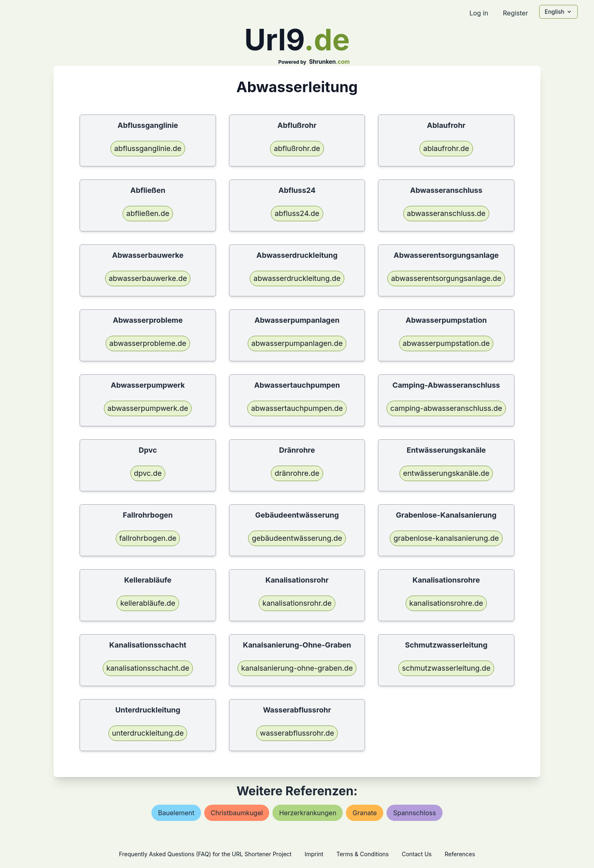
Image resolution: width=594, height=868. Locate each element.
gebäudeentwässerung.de (297, 538)
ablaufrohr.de (446, 148)
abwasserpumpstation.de (446, 343)
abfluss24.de (297, 213)
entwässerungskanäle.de (446, 473)
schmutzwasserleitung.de (446, 668)
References (460, 854)
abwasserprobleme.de (148, 343)
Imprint (314, 854)
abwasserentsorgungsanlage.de (446, 278)
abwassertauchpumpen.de (297, 408)
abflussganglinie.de (148, 148)
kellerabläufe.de (148, 603)
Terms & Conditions (362, 854)
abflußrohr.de (297, 148)
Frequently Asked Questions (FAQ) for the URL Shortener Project (205, 854)
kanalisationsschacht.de (148, 668)
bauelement (176, 813)
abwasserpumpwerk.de (148, 408)
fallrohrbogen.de (148, 538)
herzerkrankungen (308, 813)
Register (515, 13)
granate (365, 813)
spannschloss (415, 813)
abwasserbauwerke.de (148, 278)
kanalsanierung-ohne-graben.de (297, 668)
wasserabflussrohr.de (297, 733)
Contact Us (417, 854)
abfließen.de (148, 213)
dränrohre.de (297, 473)
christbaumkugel (237, 813)
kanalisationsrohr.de (297, 603)
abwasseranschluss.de (446, 213)
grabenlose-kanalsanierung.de (446, 538)
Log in (479, 13)
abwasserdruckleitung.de (297, 278)
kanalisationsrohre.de (446, 603)
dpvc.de (148, 473)
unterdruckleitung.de (148, 733)
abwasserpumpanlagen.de (297, 343)
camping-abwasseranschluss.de (446, 408)
